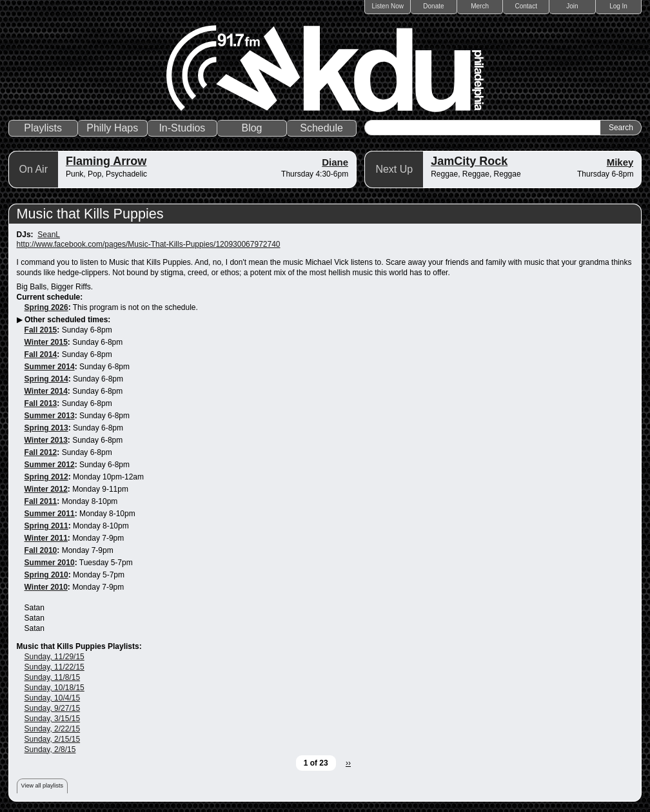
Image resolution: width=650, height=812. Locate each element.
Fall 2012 (41, 452)
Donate (433, 6)
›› (348, 763)
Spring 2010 (46, 575)
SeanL (49, 235)
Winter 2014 (46, 391)
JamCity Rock (469, 161)
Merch (480, 6)
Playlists (43, 128)
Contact (526, 6)
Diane (335, 162)
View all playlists (42, 786)
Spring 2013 (46, 428)
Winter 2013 (46, 440)
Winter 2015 (46, 342)
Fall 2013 (41, 403)
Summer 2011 (50, 514)
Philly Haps (112, 128)
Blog (251, 128)
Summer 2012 (50, 465)
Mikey (620, 162)
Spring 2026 (46, 307)
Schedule (321, 128)
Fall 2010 (41, 550)
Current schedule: (50, 297)
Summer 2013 (50, 416)
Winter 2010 (46, 587)
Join (572, 6)
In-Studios (182, 128)
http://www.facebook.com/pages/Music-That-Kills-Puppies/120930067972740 (149, 244)
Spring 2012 (46, 477)
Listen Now (388, 6)
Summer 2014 (50, 367)
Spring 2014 (46, 379)
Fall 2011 (41, 501)
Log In (618, 6)
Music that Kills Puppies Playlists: (79, 646)
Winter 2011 (46, 538)
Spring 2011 (46, 526)
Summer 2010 (50, 563)
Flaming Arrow (106, 161)
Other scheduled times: (67, 320)
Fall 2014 (41, 354)
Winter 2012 (46, 489)
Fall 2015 (41, 330)
